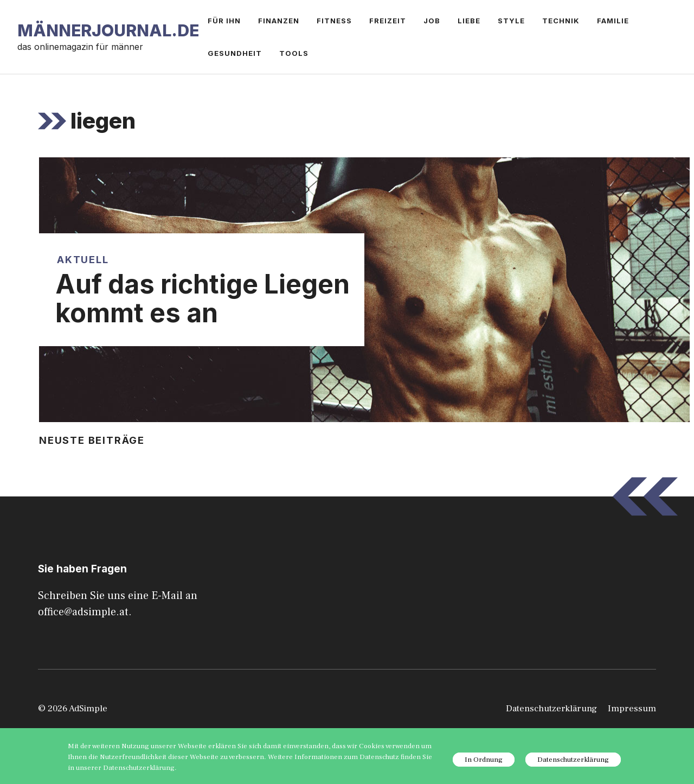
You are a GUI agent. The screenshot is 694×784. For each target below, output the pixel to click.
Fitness (334, 21)
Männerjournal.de (108, 30)
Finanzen (279, 21)
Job (432, 21)
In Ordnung (484, 760)
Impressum (632, 709)
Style (511, 21)
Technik (561, 21)
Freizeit (388, 21)
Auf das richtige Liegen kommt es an (203, 298)
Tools (294, 53)
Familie (613, 21)
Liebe (469, 21)
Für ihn (224, 21)
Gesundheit (235, 53)
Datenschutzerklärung (551, 709)
